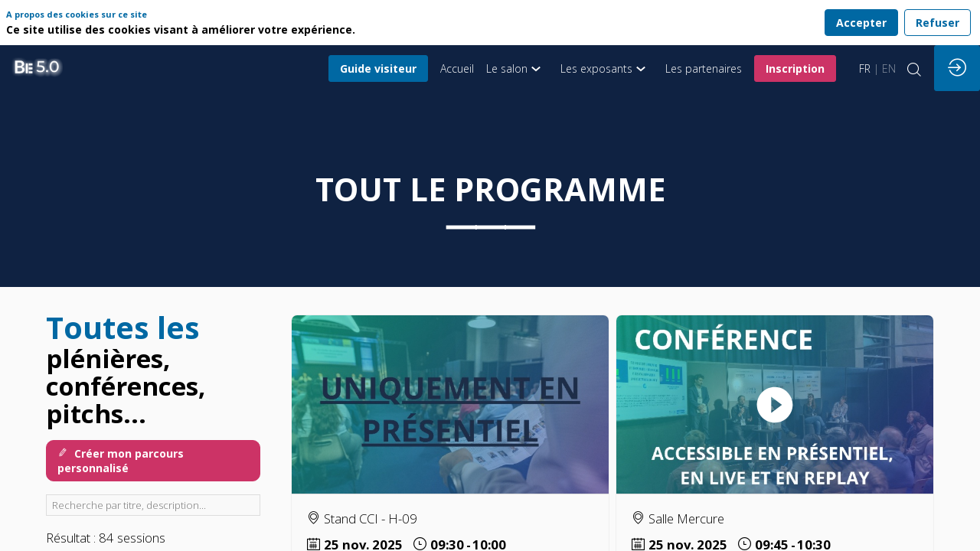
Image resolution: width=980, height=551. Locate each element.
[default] (457, 68)
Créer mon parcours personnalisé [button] (121, 461)
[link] (517, 68)
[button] (378, 68)
